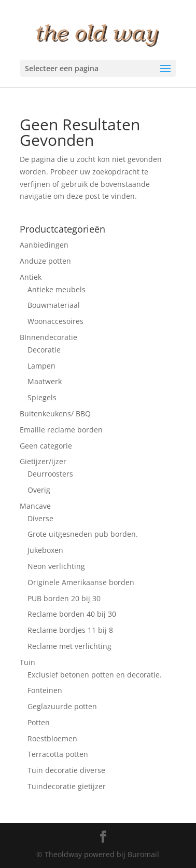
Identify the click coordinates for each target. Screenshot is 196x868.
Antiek (31, 277)
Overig (39, 490)
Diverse (40, 518)
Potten (39, 722)
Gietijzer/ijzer (43, 461)
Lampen (41, 366)
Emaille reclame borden (61, 430)
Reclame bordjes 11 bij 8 (70, 630)
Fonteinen (45, 690)
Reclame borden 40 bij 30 (72, 614)
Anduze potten (45, 261)
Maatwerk (45, 381)
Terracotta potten (58, 754)
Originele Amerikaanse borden (81, 582)
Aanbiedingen (44, 245)
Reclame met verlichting (69, 646)
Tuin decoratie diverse (66, 770)
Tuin (27, 662)
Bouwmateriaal (54, 305)
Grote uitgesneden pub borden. (83, 534)
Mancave (35, 506)
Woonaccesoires (55, 321)
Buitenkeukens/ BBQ (55, 413)
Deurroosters (50, 474)
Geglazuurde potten (62, 706)
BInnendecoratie (48, 337)
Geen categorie (46, 446)
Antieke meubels (57, 289)
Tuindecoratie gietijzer (67, 786)
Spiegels (42, 397)
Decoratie (44, 350)
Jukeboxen (45, 550)
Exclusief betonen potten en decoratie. (95, 675)
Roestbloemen (52, 738)
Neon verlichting (56, 566)
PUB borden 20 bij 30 (64, 598)
